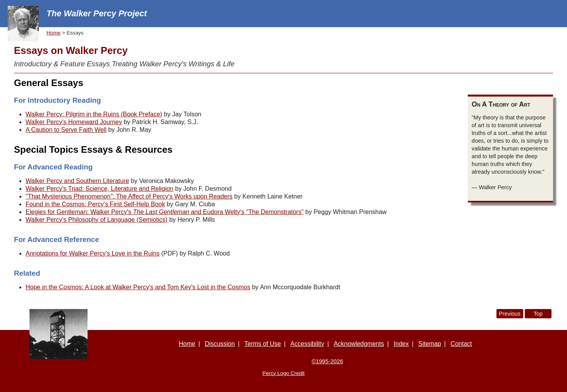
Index (401, 344)
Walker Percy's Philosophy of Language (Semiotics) (97, 220)
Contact (461, 344)
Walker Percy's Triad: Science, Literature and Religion (99, 189)
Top (538, 314)
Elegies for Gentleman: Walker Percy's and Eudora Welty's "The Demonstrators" (165, 212)
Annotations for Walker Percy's (93, 253)
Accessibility (307, 344)
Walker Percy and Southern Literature (77, 181)
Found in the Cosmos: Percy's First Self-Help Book (95, 204)
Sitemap (430, 344)
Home (53, 33)
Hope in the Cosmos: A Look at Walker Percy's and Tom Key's (138, 287)
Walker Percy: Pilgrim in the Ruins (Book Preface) (94, 114)
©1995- (327, 361)
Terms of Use (263, 344)
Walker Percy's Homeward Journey (74, 122)
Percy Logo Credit (283, 373)
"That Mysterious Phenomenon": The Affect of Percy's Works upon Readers (129, 196)
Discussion (220, 344)
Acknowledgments (359, 344)
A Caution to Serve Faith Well (66, 130)
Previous (510, 314)
